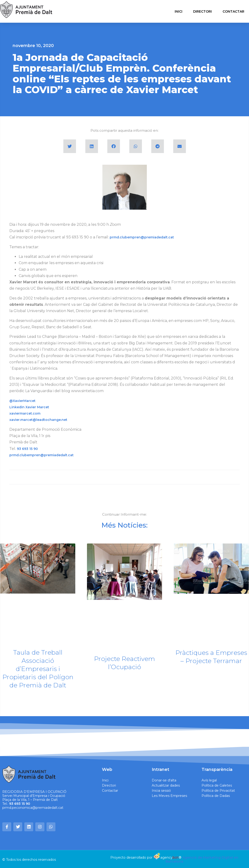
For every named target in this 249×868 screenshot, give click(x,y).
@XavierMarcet (22, 401)
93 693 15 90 (27, 449)
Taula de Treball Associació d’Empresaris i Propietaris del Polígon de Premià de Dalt (38, 669)
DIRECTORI (202, 11)
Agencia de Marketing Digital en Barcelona (202, 858)
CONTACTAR (233, 11)
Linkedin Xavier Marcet (29, 407)
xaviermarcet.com (25, 413)
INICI (179, 11)
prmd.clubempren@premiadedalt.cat (142, 237)
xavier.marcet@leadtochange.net (38, 420)
